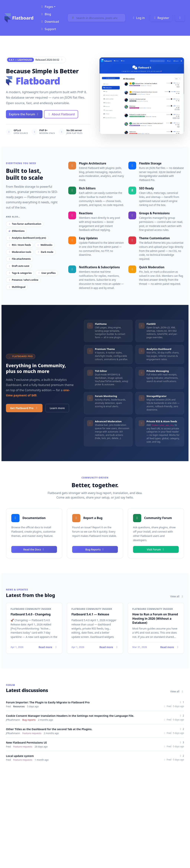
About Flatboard (61, 114)
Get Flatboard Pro (24, 408)
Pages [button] (47, 7)
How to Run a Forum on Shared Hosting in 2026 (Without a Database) (155, 618)
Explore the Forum (24, 114)
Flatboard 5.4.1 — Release (90, 614)
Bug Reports (95, 549)
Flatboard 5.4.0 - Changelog (31, 614)
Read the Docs (34, 549)
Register (161, 18)
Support (48, 29)
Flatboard (19, 18)
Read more (34, 647)
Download (50, 22)
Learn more (57, 408)
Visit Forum (156, 549)
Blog (46, 14)
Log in (138, 18)
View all (177, 596)
